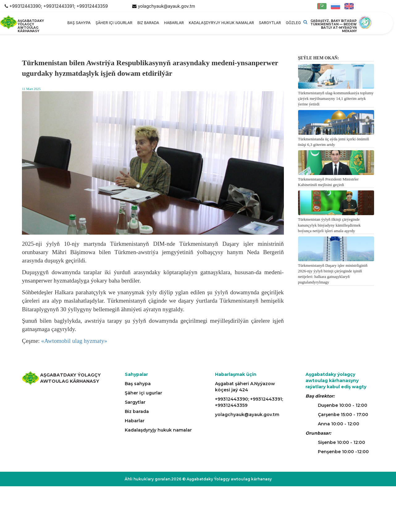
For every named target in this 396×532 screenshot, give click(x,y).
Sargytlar (270, 23)
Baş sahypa (79, 23)
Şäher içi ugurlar (114, 23)
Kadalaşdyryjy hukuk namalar (221, 23)
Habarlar (174, 23)
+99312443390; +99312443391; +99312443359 (59, 6)
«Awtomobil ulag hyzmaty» (74, 341)
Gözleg (293, 23)
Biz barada (148, 23)
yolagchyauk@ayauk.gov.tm (166, 6)
